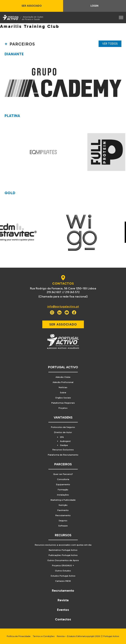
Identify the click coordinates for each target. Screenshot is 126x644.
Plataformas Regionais (63, 403)
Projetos (63, 408)
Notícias (63, 387)
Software (63, 526)
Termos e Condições (44, 636)
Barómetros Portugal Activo (63, 550)
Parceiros (63, 464)
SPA (62, 437)
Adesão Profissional (63, 382)
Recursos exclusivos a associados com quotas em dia (63, 545)
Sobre (63, 393)
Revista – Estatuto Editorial (71, 636)
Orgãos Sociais (63, 398)
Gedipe (64, 445)
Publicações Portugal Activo (63, 555)
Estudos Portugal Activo (63, 576)
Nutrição (63, 505)
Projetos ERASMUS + (63, 566)
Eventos (63, 610)
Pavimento (63, 510)
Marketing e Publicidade (63, 500)
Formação (63, 490)
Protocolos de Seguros (63, 427)
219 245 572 (72, 292)
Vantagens (63, 417)
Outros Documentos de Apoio (63, 560)
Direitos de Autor (63, 432)
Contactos (63, 619)
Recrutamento (63, 515)
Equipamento (63, 484)
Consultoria (63, 479)
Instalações (63, 495)
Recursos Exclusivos (63, 450)
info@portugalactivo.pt (63, 306)
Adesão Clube (63, 377)
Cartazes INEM (63, 581)
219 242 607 (54, 292)
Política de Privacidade (19, 636)
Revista (63, 600)
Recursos (63, 535)
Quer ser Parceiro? (63, 474)
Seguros (63, 521)
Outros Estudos (63, 571)
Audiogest (65, 441)
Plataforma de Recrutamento (63, 455)
